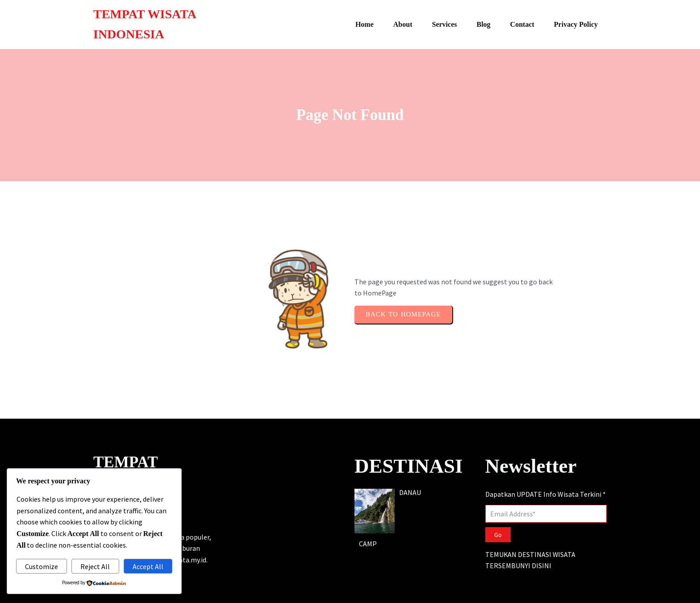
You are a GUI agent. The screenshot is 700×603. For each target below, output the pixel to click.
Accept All (148, 566)
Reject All (95, 566)
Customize (42, 566)
